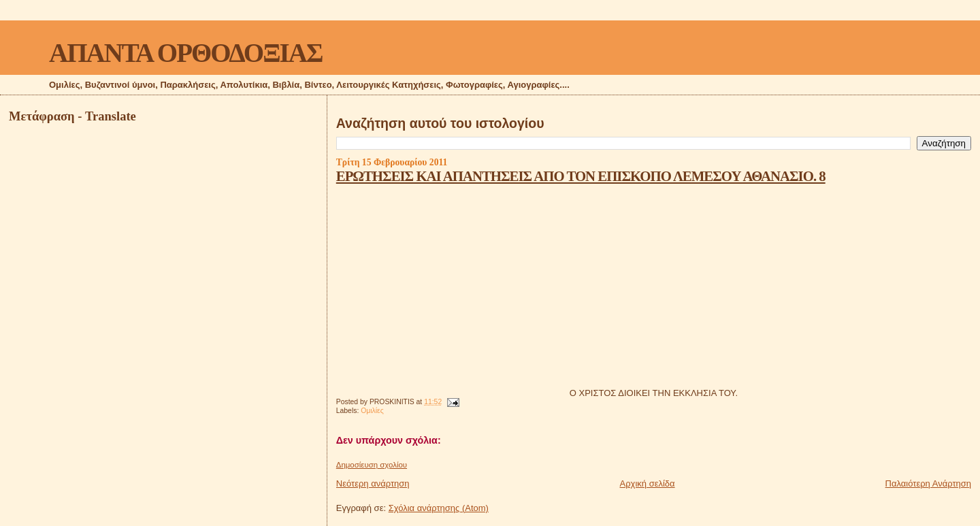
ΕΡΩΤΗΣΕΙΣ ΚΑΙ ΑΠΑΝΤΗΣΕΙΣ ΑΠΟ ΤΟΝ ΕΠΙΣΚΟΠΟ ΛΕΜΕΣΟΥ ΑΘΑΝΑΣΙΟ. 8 (581, 176)
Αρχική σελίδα (648, 483)
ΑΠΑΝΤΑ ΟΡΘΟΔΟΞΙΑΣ (185, 53)
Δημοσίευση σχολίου (372, 465)
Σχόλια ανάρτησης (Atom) (439, 508)
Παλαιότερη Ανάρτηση (928, 483)
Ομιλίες (372, 411)
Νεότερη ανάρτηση (373, 483)
